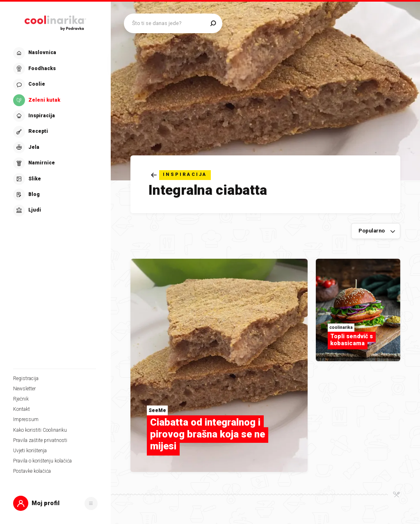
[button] (55, 503)
